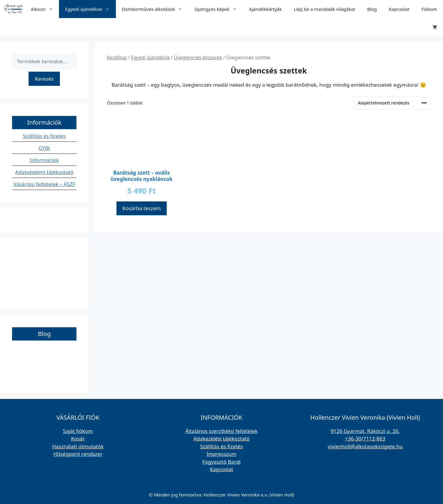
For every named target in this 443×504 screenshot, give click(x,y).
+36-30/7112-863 (365, 439)
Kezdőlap (117, 58)
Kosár (78, 439)
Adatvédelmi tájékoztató (44, 172)
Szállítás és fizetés (44, 136)
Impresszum (221, 454)
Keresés (44, 79)
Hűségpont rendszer (78, 454)
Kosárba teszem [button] (142, 208)
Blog (372, 9)
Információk (44, 160)
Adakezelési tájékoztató (222, 439)
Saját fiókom (78, 431)
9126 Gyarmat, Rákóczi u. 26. (365, 431)
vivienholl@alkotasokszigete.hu (365, 446)
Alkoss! (45, 9)
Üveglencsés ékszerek (198, 58)
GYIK (44, 148)
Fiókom (429, 9)
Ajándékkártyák (265, 9)
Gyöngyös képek (219, 9)
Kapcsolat (399, 9)
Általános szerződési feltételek (222, 431)
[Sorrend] (392, 103)
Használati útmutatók (78, 446)
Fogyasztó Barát (221, 462)
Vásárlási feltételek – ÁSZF (44, 184)
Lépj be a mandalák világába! (324, 9)
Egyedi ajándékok (90, 9)
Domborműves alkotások (155, 9)
